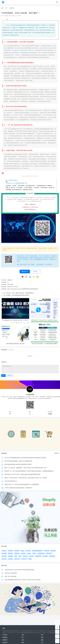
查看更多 (57, 453)
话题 (42, 640)
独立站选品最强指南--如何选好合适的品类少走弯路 (18, 464)
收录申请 (5, 642)
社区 (42, 635)
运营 (23, 640)
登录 (3, 375)
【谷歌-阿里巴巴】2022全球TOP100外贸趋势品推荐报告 (19, 570)
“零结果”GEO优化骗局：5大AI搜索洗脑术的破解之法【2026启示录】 (45, 344)
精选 (23, 642)
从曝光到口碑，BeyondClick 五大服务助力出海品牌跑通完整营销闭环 (45, 320)
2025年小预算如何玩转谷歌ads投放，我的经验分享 (19, 488)
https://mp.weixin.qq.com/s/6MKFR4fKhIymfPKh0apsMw (23, 289)
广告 (42, 642)
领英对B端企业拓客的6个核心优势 (15, 344)
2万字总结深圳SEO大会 (11, 481)
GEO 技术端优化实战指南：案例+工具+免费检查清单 (18, 461)
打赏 (35, 271)
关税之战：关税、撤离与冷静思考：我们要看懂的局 (20, 293)
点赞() (25, 271)
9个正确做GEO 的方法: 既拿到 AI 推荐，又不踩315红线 (15, 320)
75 (10, 414)
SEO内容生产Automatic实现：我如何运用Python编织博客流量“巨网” (22, 474)
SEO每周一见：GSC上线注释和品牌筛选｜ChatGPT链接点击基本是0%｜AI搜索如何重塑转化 (29, 471)
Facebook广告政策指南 (11, 573)
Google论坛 (30, 394)
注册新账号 (9, 375)
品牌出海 (12, 8)
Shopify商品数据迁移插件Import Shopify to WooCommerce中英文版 (22, 580)
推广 (6, 8)
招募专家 (5, 640)
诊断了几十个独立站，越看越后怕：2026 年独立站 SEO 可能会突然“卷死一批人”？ (26, 468)
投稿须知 (5, 637)
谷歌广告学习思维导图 (10, 576)
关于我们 (5, 635)
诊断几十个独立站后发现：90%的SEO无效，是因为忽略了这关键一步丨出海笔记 (26, 478)
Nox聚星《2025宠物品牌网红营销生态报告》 (18, 295)
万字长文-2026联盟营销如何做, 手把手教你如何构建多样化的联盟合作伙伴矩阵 (25, 458)
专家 (42, 637)
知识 (2, 8)
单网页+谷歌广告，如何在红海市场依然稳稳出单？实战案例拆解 (21, 484)
